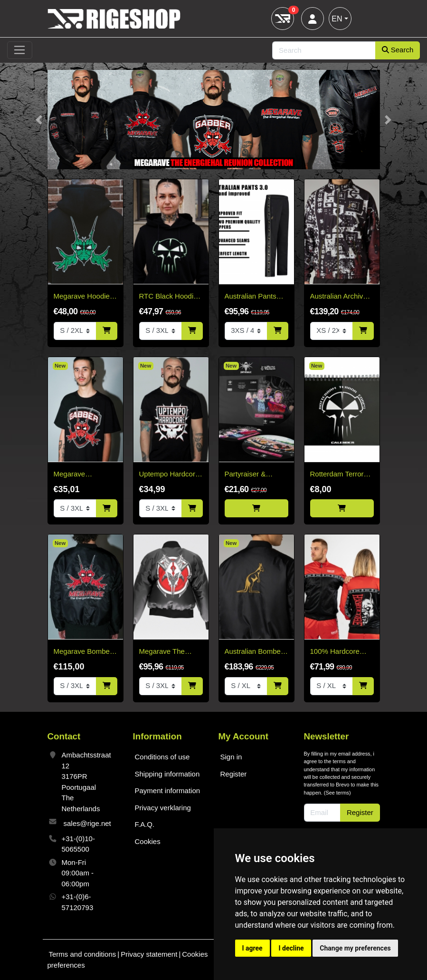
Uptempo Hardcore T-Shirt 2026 (169, 475)
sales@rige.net (87, 823)
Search (398, 50)
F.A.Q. (145, 824)
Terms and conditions (83, 954)
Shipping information (167, 774)
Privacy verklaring (163, 808)
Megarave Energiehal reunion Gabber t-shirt (84, 475)
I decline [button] (291, 948)
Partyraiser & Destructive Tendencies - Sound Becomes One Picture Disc (256, 475)
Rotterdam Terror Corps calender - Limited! (337, 475)
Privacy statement (149, 954)
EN (337, 19)
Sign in (231, 757)
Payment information (168, 791)
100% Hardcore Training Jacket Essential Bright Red (335, 652)
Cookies (148, 841)
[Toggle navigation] (20, 50)
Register (234, 774)
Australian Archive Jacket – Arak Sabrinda (339, 297)
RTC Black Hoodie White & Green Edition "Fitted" (168, 297)
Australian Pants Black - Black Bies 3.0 (253, 297)
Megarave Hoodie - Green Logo (84, 297)
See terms (337, 793)
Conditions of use (162, 757)
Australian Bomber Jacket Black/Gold (254, 652)
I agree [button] (252, 948)
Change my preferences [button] (355, 948)
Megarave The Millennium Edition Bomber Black (168, 652)
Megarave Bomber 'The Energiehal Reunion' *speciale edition (83, 652)
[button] (39, 120)
